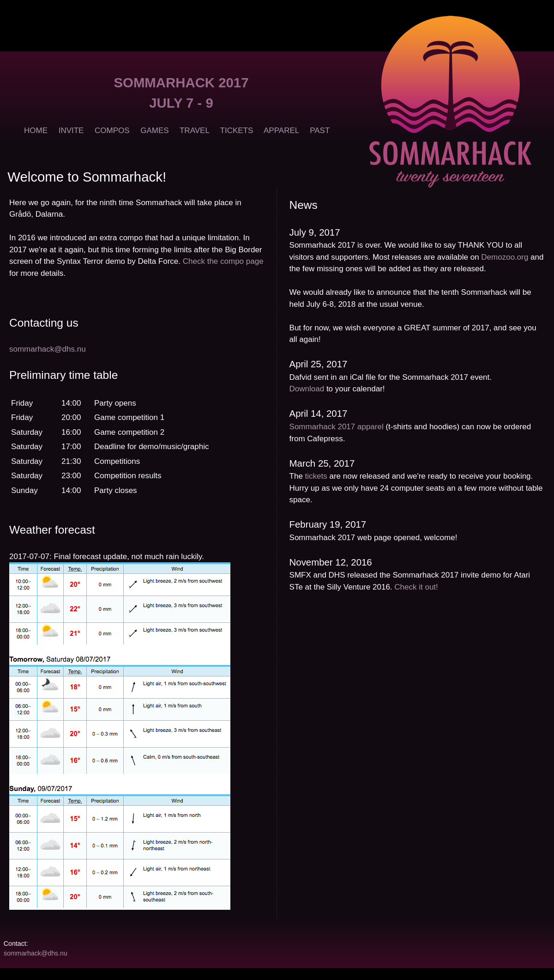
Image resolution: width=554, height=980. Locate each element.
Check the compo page (223, 261)
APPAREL (281, 131)
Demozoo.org (505, 257)
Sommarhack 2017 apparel (337, 427)
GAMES (154, 131)
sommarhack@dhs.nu (48, 349)
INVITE (71, 131)
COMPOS (112, 131)
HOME (36, 131)
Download (307, 389)
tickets (316, 476)
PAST (320, 131)
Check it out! (416, 587)
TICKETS (237, 131)
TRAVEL (194, 131)
